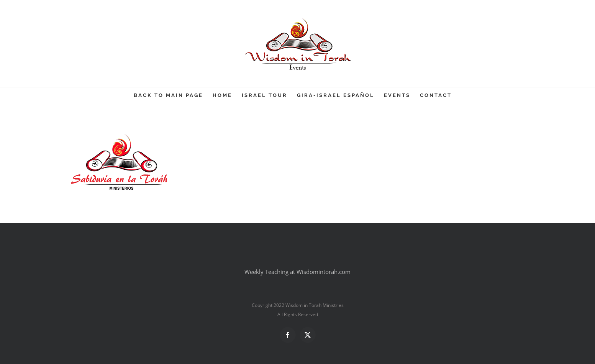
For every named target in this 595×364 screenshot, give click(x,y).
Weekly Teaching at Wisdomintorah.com (297, 272)
